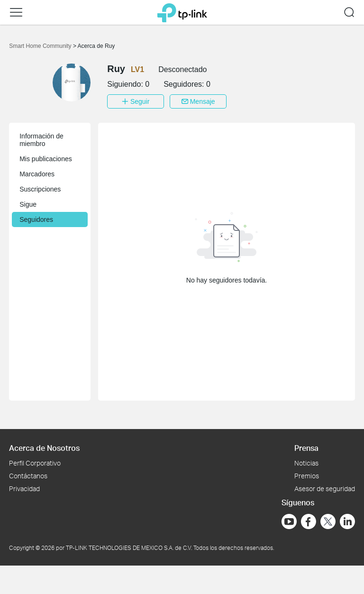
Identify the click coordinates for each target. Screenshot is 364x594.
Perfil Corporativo (35, 463)
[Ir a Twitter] (328, 522)
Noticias (306, 463)
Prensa (306, 448)
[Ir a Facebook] (309, 521)
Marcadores (37, 174)
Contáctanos (28, 476)
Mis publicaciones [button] (46, 159)
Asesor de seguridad (325, 489)
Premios (307, 476)
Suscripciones (40, 189)
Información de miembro (41, 140)
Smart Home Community (41, 46)
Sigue (28, 204)
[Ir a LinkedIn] (347, 521)
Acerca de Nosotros (44, 448)
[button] (16, 12)
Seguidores (36, 219)
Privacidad (24, 489)
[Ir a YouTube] (289, 521)
